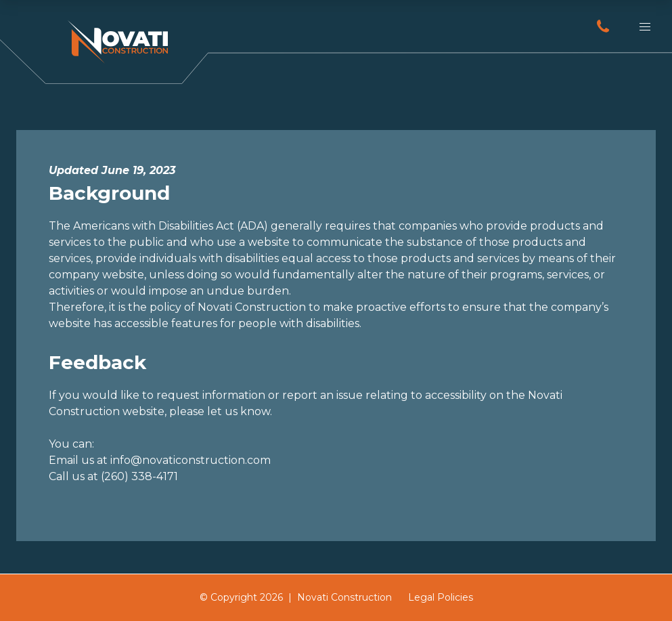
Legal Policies (441, 597)
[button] (645, 27)
